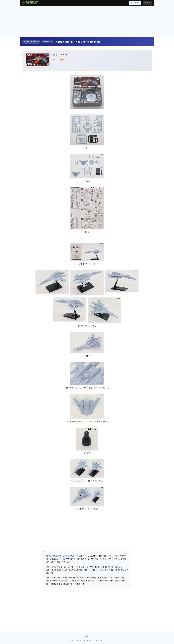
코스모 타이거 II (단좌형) (63, 559)
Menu (147, 3)
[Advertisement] (87, 22)
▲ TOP (87, 636)
